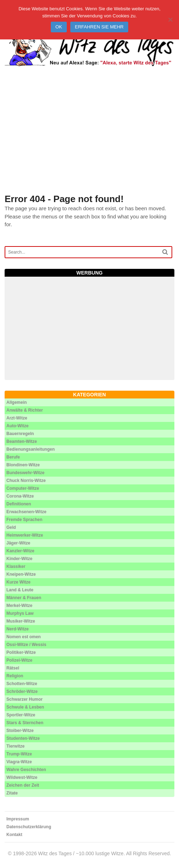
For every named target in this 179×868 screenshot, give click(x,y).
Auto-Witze (18, 426)
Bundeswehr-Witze (25, 473)
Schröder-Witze (22, 691)
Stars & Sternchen (25, 723)
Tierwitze (15, 746)
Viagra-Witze (19, 762)
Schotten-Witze (22, 684)
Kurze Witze (18, 582)
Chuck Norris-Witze (26, 481)
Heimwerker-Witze (25, 535)
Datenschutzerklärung (29, 827)
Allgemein (17, 402)
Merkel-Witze (19, 606)
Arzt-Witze (17, 418)
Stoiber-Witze (20, 731)
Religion (15, 676)
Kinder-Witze (19, 559)
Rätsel (13, 668)
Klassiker (16, 566)
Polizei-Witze (19, 660)
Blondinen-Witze (23, 465)
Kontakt (14, 835)
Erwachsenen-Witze (26, 512)
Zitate (12, 793)
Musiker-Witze (21, 621)
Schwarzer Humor (25, 699)
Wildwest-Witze (22, 777)
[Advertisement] (89, 139)
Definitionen (19, 504)
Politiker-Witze (21, 652)
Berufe (13, 457)
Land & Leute (20, 590)
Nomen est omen (24, 637)
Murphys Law (20, 613)
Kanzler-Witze (20, 551)
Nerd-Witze (18, 629)
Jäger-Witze (18, 543)
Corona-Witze (20, 496)
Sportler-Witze (21, 715)
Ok (59, 27)
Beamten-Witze (22, 441)
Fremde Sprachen (24, 520)
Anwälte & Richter (25, 410)
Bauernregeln (20, 434)
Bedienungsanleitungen (31, 449)
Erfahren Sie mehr (99, 27)
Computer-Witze (23, 488)
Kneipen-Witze (21, 574)
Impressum (18, 819)
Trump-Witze (19, 754)
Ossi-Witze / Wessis (26, 645)
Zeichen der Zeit (23, 785)
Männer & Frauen (24, 598)
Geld (11, 527)
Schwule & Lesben (25, 707)
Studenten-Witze (23, 738)
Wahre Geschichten (26, 770)
